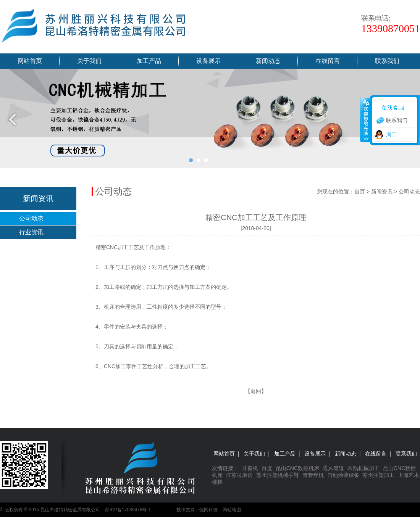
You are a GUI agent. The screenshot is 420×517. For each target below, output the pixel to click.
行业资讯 (31, 232)
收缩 (365, 120)
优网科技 (208, 510)
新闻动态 (268, 61)
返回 (256, 391)
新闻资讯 (382, 192)
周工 (391, 134)
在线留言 (328, 61)
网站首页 (30, 61)
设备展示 (208, 61)
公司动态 (31, 218)
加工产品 (149, 61)
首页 (360, 192)
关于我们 (89, 61)
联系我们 (387, 61)
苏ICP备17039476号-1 (128, 510)
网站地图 (232, 510)
